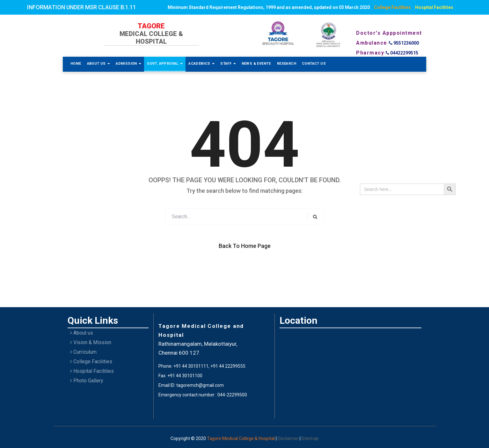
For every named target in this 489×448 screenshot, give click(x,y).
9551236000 (404, 43)
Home (76, 64)
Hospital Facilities (434, 7)
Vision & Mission (91, 342)
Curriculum (83, 352)
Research (287, 64)
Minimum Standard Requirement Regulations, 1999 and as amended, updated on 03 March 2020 (269, 7)
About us (82, 333)
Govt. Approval (165, 64)
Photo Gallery (87, 381)
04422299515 (402, 53)
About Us (99, 64)
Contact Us (314, 64)
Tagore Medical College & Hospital (241, 438)
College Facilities (392, 7)
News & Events (256, 64)
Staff (228, 64)
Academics (201, 64)
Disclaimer (289, 438)
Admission (128, 64)
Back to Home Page (245, 246)
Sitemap (310, 438)
